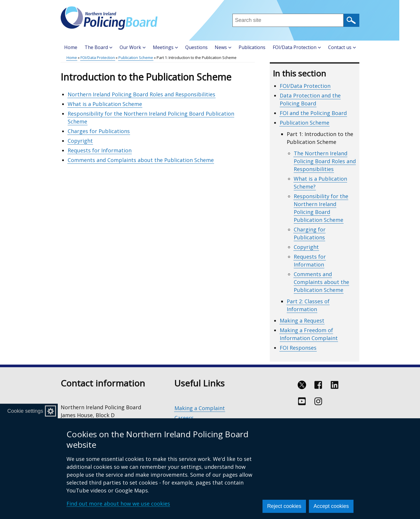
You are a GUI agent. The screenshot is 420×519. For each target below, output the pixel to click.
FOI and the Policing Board (313, 113)
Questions (196, 47)
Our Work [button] (133, 47)
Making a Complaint (200, 408)
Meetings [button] (165, 47)
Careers (184, 418)
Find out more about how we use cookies (118, 504)
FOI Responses (298, 348)
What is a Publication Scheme (105, 104)
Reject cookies (284, 506)
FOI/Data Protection (98, 58)
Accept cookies (331, 506)
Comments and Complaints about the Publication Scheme (141, 160)
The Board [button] (98, 47)
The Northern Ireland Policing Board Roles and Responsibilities (325, 161)
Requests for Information (100, 150)
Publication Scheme (136, 58)
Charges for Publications (99, 131)
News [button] (223, 47)
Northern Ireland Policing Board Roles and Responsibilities (141, 94)
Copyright (80, 141)
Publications (252, 47)
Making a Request (302, 321)
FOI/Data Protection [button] (297, 47)
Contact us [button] (342, 47)
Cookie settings (25, 411)
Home (71, 47)
